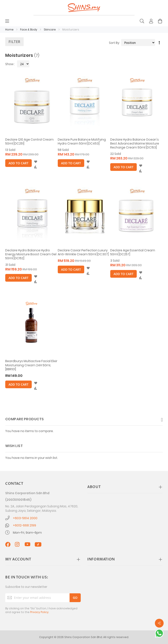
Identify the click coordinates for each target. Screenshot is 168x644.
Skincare (50, 30)
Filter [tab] (14, 42)
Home (10, 30)
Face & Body (29, 30)
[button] (36, 162)
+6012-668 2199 (24, 525)
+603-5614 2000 (25, 518)
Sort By (114, 43)
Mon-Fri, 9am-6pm (27, 533)
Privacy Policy (39, 612)
